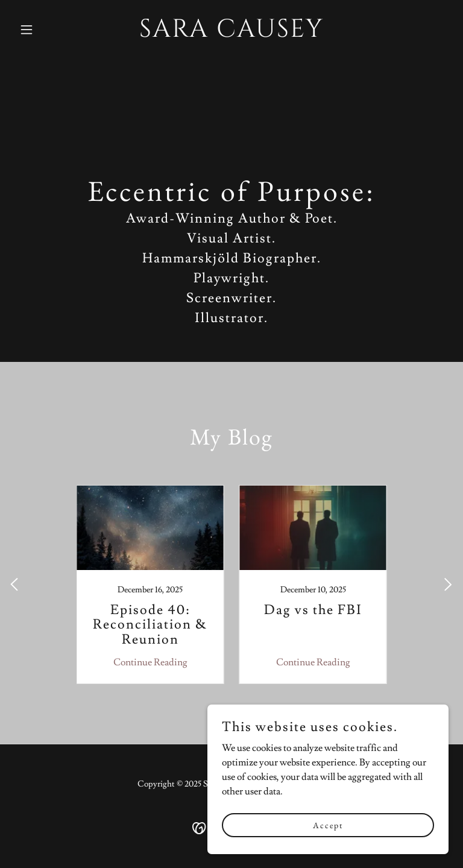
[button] (47, 30)
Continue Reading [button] (150, 662)
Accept (328, 825)
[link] (231, 34)
